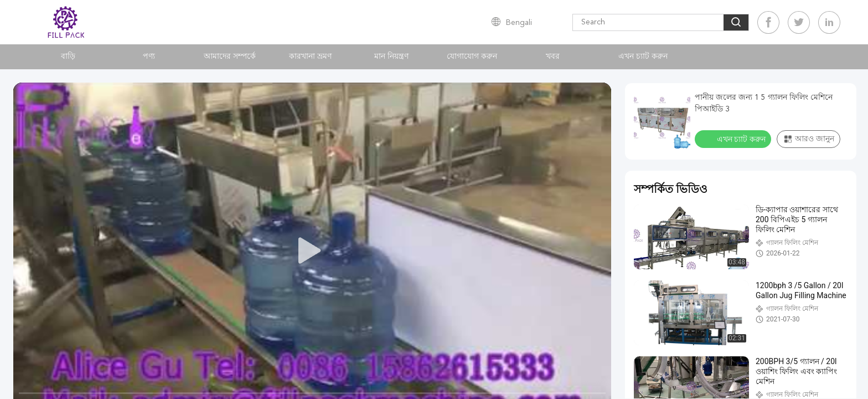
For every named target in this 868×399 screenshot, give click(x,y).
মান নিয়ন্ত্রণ (391, 57)
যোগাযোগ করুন (472, 57)
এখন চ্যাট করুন (643, 57)
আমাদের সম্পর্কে (230, 57)
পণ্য (149, 57)
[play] (312, 251)
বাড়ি (68, 57)
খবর (553, 57)
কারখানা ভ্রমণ (310, 57)
